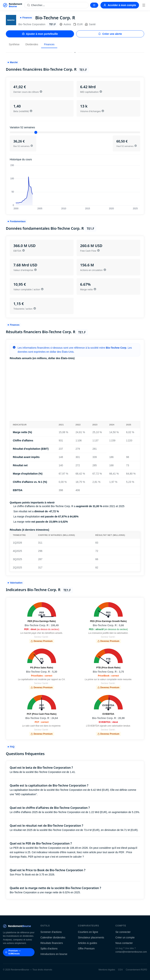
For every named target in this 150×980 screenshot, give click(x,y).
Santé (90, 24)
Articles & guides (88, 943)
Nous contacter (124, 943)
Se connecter (123, 932)
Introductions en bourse (54, 954)
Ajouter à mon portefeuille (40, 34)
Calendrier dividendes (53, 937)
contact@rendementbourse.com (131, 952)
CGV (120, 970)
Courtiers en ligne (88, 932)
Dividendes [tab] (32, 44)
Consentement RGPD (136, 970)
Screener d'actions (51, 932)
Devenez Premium (42, 641)
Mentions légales (107, 970)
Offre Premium (86, 949)
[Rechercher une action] (56, 5)
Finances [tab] (49, 44)
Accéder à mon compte (120, 5)
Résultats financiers (52, 943)
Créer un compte (125, 937)
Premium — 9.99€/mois (13, 952)
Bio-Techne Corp (116, 348)
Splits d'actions (49, 949)
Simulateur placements (91, 937)
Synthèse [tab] (14, 44)
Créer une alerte (110, 34)
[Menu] (144, 5)
